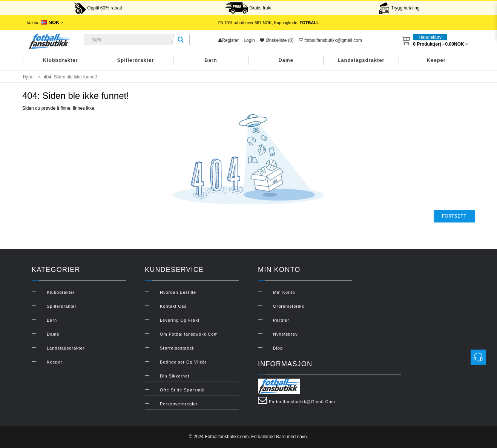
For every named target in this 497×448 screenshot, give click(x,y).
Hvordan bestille (178, 292)
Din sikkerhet (175, 376)
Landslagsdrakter (361, 60)
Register (229, 40)
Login (249, 40)
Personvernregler (179, 404)
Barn (211, 60)
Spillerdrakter (136, 60)
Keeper (436, 60)
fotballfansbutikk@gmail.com (330, 40)
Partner (281, 320)
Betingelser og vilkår (183, 362)
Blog (278, 348)
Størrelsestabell (177, 348)
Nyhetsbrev (285, 334)
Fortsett (454, 216)
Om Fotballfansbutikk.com (189, 334)
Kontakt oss (173, 306)
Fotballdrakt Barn (268, 437)
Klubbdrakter (61, 60)
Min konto (284, 292)
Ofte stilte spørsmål (182, 390)
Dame (286, 60)
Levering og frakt (180, 320)
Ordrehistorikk (288, 306)
